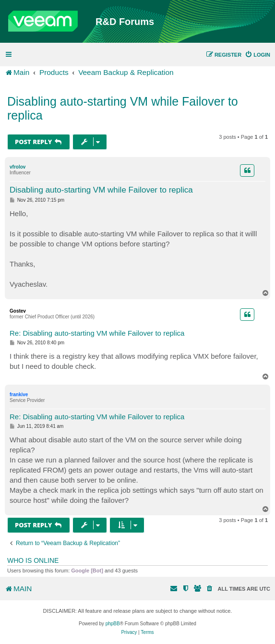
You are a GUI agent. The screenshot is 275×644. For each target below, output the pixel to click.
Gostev (18, 311)
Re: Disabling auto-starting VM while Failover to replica (97, 333)
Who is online (33, 560)
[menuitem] (257, 55)
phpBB (113, 624)
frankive (19, 395)
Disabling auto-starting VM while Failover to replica (123, 108)
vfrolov (18, 167)
